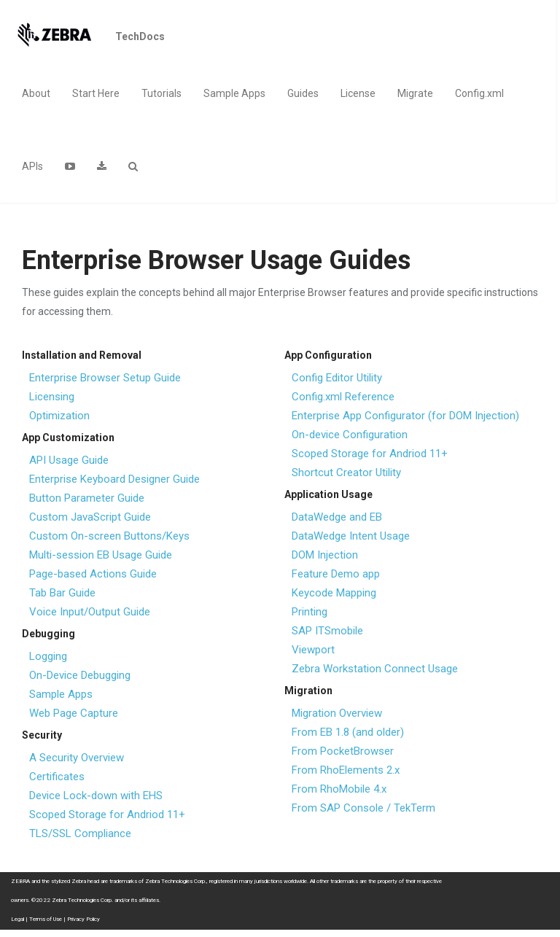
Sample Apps (234, 93)
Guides (303, 93)
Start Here (96, 93)
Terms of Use (46, 919)
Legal (17, 919)
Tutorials (162, 93)
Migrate (415, 93)
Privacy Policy (83, 919)
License (358, 93)
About (36, 93)
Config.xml (479, 93)
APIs (32, 166)
